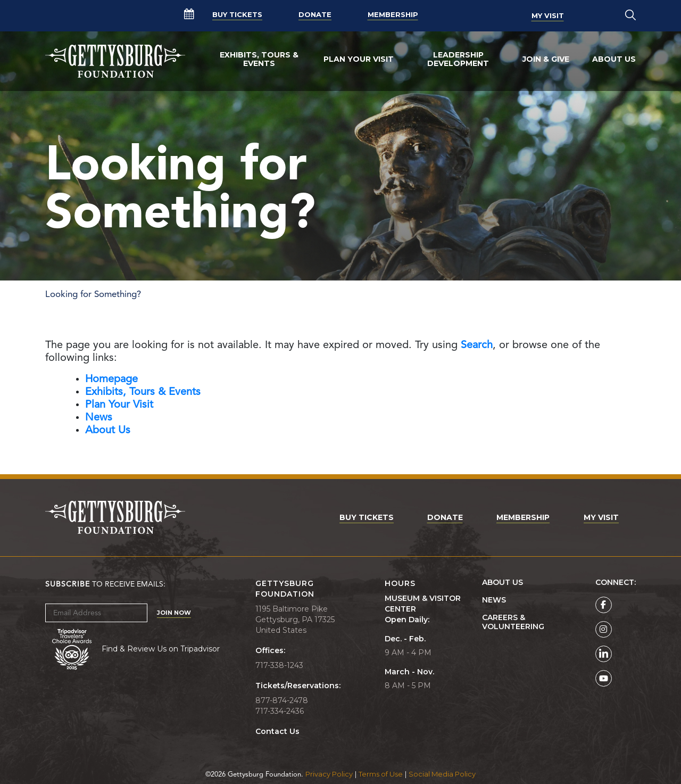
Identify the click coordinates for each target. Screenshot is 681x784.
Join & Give (546, 59)
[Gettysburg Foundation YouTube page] (604, 678)
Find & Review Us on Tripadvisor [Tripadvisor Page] (161, 649)
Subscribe (68, 584)
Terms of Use (381, 774)
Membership (393, 15)
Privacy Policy (329, 774)
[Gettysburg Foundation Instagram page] (604, 629)
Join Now (174, 613)
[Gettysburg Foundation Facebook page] (604, 605)
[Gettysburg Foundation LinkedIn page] (604, 654)
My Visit (548, 15)
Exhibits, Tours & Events (259, 59)
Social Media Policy (442, 774)
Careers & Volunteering (513, 622)
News (494, 600)
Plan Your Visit (359, 59)
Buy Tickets (237, 15)
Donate (315, 15)
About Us (614, 59)
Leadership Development (458, 59)
